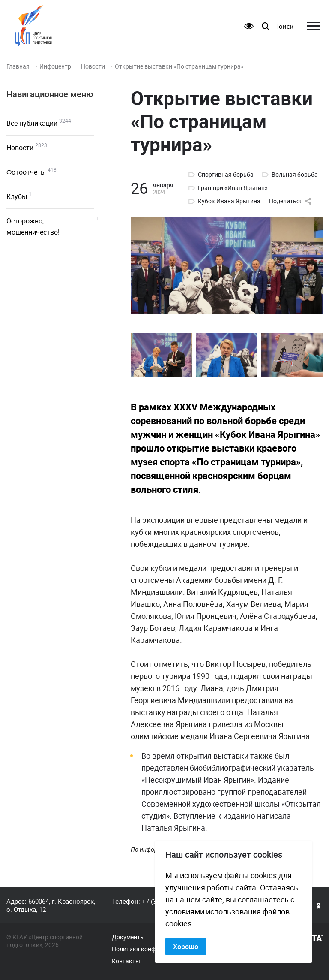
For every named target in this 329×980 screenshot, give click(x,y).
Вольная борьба (295, 175)
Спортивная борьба (226, 175)
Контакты (126, 961)
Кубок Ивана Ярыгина (229, 201)
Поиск (284, 26)
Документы (128, 937)
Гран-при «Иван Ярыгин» (233, 188)
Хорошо (186, 947)
